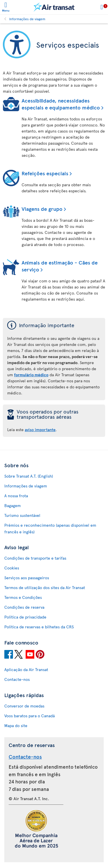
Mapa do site (16, 725)
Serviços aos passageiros (27, 578)
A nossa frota (16, 496)
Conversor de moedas (24, 706)
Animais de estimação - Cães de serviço (60, 266)
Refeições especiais (45, 173)
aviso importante (40, 430)
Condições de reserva (24, 607)
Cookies (12, 568)
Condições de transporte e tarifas (35, 558)
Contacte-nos (17, 679)
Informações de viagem (27, 19)
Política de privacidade (25, 617)
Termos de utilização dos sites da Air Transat (45, 587)
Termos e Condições (23, 597)
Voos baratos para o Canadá (30, 716)
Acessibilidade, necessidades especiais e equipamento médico (61, 104)
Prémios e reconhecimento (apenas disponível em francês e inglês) (50, 528)
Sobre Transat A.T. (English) (29, 476)
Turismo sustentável (22, 515)
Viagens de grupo (42, 209)
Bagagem (13, 505)
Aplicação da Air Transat (26, 669)
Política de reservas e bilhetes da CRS (39, 627)
